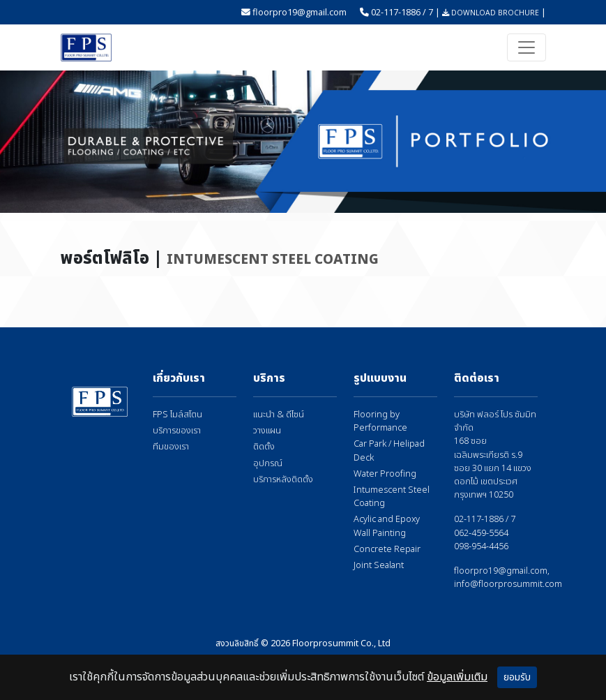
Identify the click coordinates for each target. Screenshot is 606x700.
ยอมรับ (517, 677)
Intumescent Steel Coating (392, 497)
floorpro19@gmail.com (300, 12)
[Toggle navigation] (527, 47)
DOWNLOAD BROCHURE (491, 13)
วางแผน (267, 431)
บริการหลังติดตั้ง (283, 480)
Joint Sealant (379, 566)
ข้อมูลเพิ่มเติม (457, 677)
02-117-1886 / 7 (402, 12)
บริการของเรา (177, 431)
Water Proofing (385, 474)
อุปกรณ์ (268, 464)
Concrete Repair (387, 550)
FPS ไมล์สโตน (177, 415)
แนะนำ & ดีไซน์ (279, 415)
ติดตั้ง (264, 447)
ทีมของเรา (171, 447)
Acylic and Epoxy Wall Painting (387, 526)
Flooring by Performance (380, 422)
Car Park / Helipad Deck (389, 451)
